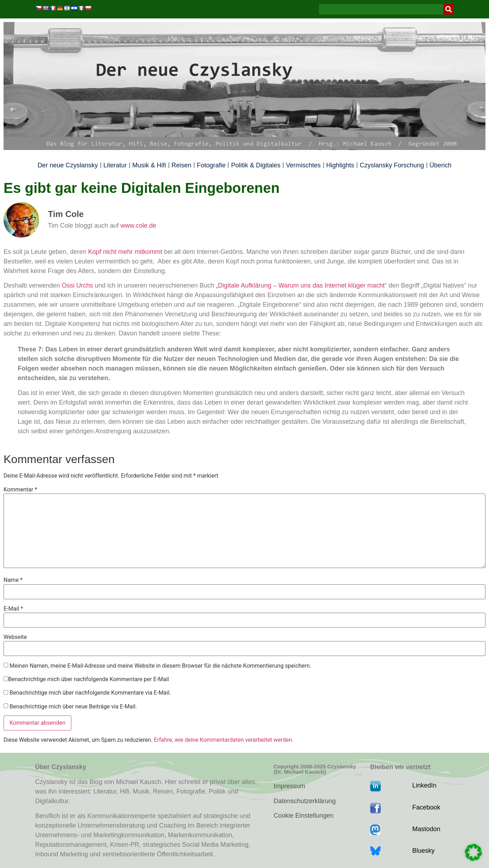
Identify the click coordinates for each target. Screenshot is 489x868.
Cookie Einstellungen (304, 816)
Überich (440, 165)
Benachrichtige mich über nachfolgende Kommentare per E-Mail (86, 679)
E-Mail (13, 609)
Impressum (289, 786)
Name (13, 580)
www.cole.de (138, 226)
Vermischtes (303, 165)
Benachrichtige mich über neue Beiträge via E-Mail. (73, 707)
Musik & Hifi (149, 165)
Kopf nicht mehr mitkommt (125, 252)
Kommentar (20, 490)
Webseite (15, 637)
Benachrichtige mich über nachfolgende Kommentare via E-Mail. (90, 693)
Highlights (340, 165)
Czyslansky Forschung (392, 165)
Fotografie (211, 165)
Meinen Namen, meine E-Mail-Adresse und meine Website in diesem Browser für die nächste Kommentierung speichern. (160, 666)
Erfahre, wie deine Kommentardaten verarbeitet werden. (224, 740)
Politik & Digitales (256, 165)
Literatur (115, 165)
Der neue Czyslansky (68, 165)
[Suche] (449, 9)
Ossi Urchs (76, 285)
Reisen (181, 165)
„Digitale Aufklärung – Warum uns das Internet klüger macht (300, 285)
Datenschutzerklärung (305, 801)
